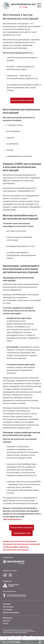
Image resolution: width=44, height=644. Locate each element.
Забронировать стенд (22, 533)
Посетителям (8, 607)
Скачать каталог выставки (22, 100)
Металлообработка (12, 519)
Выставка (7, 604)
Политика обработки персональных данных (15, 633)
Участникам (8, 610)
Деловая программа (11, 612)
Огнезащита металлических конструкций (21, 544)
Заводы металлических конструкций (19, 541)
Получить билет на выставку (22, 527)
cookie (18, 642)
